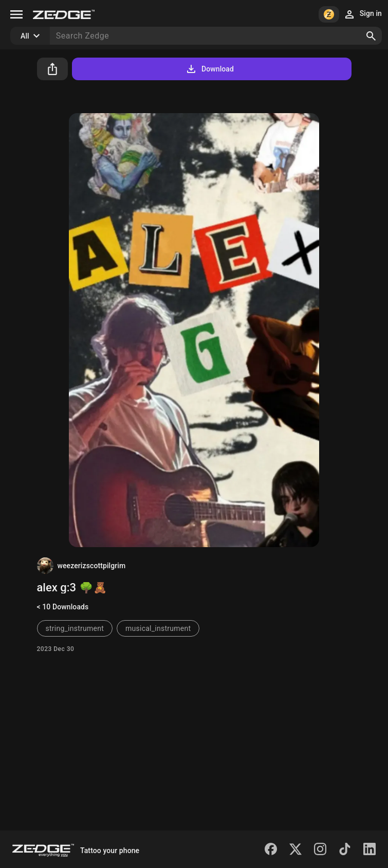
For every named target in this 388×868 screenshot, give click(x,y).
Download (209, 69)
